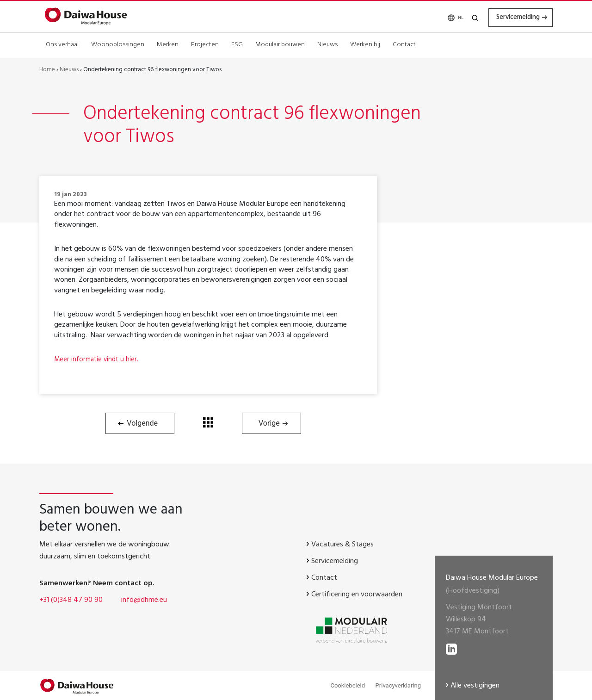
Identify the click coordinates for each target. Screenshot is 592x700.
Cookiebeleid (348, 685)
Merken (168, 44)
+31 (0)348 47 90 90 (71, 601)
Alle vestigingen (475, 686)
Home (47, 70)
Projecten (205, 44)
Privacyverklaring (398, 685)
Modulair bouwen (280, 44)
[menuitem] (447, 17)
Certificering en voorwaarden (357, 595)
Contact (404, 44)
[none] (447, 17)
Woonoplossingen (118, 44)
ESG (237, 44)
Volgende (142, 423)
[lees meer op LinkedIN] (451, 647)
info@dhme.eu (144, 601)
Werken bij (365, 44)
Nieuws (327, 44)
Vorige (269, 423)
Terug (208, 422)
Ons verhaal (62, 44)
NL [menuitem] (448, 18)
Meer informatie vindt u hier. (99, 360)
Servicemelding (511, 17)
